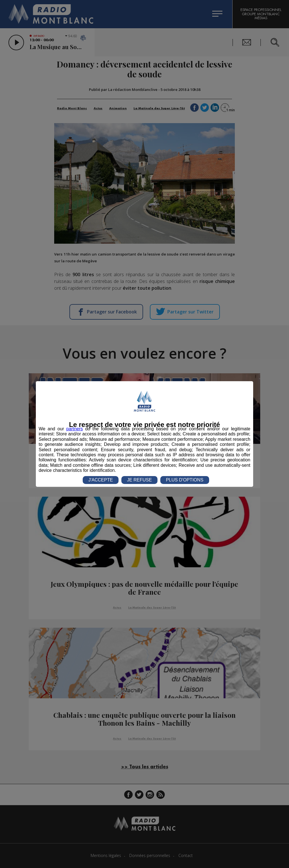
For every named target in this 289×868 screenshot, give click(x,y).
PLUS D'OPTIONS (185, 480)
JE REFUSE (139, 480)
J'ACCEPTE (101, 480)
